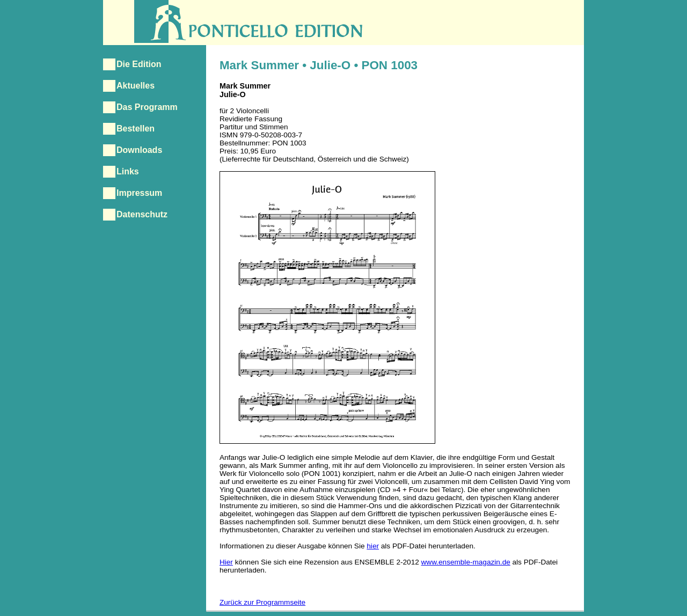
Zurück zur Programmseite (262, 602)
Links (128, 171)
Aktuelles (136, 86)
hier (373, 546)
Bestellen (136, 129)
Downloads (139, 150)
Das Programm (147, 107)
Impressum (139, 193)
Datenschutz (142, 214)
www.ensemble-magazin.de (466, 562)
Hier (226, 562)
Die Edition (139, 64)
